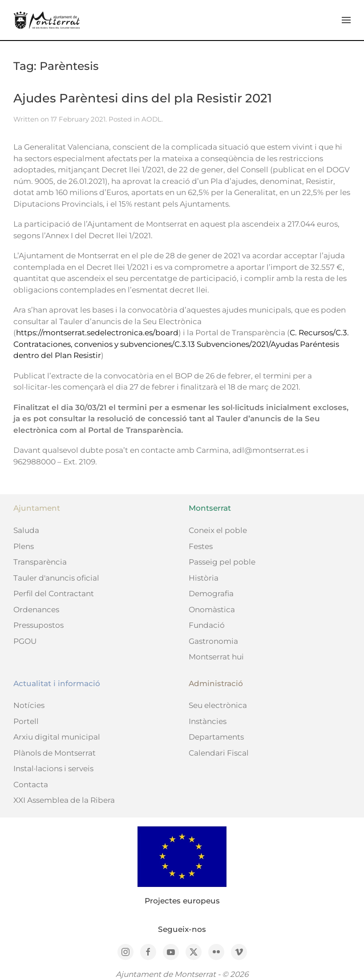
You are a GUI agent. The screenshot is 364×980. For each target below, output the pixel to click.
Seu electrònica (218, 705)
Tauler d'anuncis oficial (56, 578)
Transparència (40, 562)
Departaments (216, 737)
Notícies (29, 705)
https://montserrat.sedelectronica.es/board (97, 333)
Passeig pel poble (222, 562)
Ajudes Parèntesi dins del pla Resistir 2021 (143, 98)
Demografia (211, 594)
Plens (24, 546)
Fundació (207, 625)
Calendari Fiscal (219, 753)
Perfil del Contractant (54, 594)
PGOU (25, 641)
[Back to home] (47, 20)
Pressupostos (38, 625)
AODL (152, 119)
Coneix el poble (218, 530)
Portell (26, 721)
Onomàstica (212, 610)
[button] (346, 20)
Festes (201, 546)
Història (204, 578)
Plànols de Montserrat (55, 753)
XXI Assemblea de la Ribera (64, 800)
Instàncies (208, 721)
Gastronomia (213, 641)
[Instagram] (125, 952)
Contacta (31, 785)
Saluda (26, 530)
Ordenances (36, 610)
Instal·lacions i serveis (53, 769)
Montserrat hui (216, 657)
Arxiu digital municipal (57, 737)
